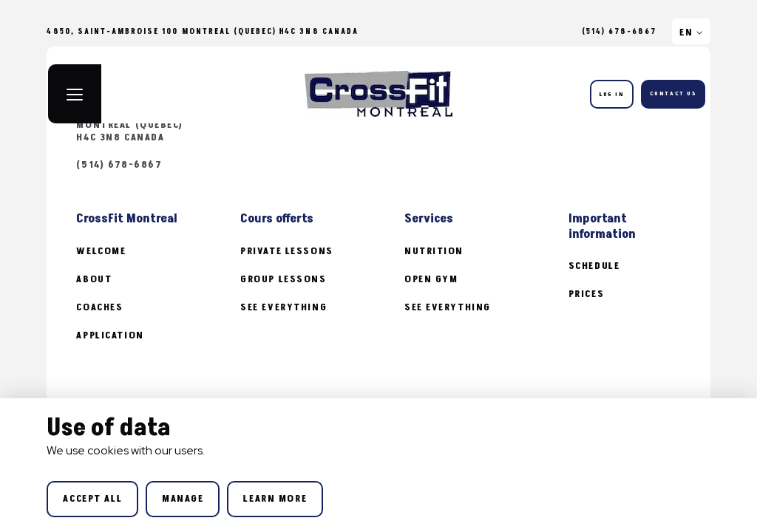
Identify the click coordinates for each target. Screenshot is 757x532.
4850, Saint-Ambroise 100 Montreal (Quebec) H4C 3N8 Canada (150, 125)
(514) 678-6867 (619, 32)
